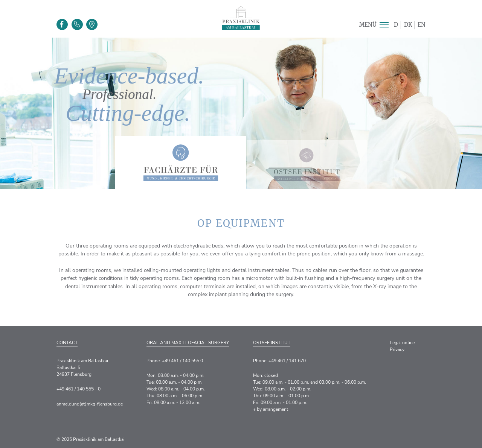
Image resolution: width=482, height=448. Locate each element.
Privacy (397, 349)
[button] (384, 25)
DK (408, 25)
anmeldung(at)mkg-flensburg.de (90, 404)
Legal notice (402, 343)
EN (422, 25)
